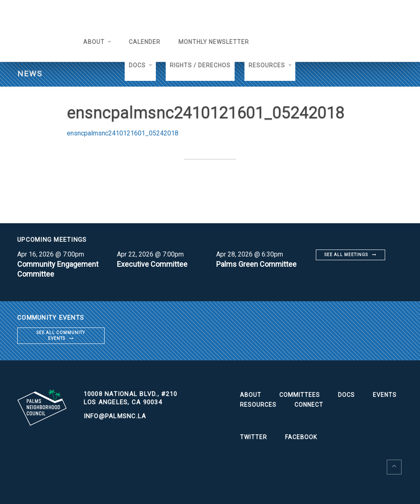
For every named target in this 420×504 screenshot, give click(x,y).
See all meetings (346, 255)
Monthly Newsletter (214, 42)
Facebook (301, 437)
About (94, 42)
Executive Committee (152, 264)
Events (385, 395)
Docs (137, 65)
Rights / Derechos (200, 65)
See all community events (61, 336)
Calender (145, 42)
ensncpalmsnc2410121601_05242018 (123, 133)
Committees (300, 395)
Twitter (253, 437)
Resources (267, 65)
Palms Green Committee (256, 264)
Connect (309, 405)
